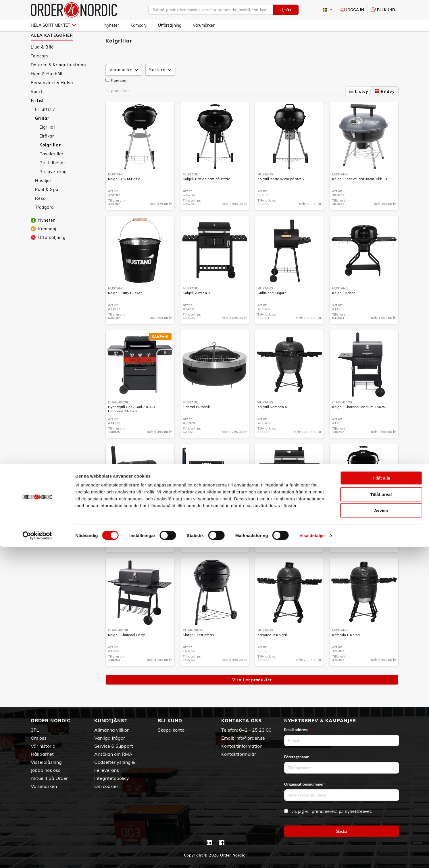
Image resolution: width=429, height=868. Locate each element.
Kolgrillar (50, 162)
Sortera (161, 87)
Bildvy (385, 108)
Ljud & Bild (42, 64)
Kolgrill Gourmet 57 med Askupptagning (353, 540)
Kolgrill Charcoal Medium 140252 (360, 423)
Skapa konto (171, 730)
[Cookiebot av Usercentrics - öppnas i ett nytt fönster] (37, 857)
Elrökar (47, 153)
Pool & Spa (47, 206)
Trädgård (45, 224)
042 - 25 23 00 (255, 730)
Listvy (359, 108)
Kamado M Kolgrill (273, 651)
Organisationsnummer (305, 784)
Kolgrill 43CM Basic (124, 195)
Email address (298, 729)
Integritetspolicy (112, 778)
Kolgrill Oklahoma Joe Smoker (133, 537)
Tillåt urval (381, 816)
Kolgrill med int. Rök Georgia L (208, 537)
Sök (286, 10)
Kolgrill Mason (344, 309)
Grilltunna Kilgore (272, 309)
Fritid (37, 117)
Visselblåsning (46, 762)
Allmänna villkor (111, 730)
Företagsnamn (298, 757)
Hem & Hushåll (47, 90)
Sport (37, 108)
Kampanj (138, 25)
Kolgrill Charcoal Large (127, 651)
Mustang (116, 191)
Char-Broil (118, 419)
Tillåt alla (381, 799)
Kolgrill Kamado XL (273, 423)
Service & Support (114, 746)
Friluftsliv (45, 126)
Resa (41, 215)
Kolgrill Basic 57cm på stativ (206, 195)
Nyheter (112, 25)
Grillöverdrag (53, 188)
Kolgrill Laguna (270, 537)
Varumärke (124, 87)
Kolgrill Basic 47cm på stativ (281, 195)
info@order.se (250, 738)
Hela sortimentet (53, 25)
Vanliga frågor (110, 738)
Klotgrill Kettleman (198, 651)
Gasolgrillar (52, 171)
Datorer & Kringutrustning (58, 82)
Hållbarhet (42, 754)
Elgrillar (47, 144)
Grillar (42, 135)
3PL (35, 730)
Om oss (39, 738)
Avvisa (381, 832)
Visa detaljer (312, 857)
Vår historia (43, 746)
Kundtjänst (111, 720)
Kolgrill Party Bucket (125, 309)
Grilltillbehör (52, 179)
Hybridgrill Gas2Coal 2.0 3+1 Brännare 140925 (132, 426)
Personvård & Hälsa (52, 99)
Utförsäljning (170, 25)
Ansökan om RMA (113, 754)
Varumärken (204, 25)
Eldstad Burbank (196, 423)
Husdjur (43, 197)
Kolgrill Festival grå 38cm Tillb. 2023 (362, 195)
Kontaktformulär (239, 754)
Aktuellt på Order (49, 778)
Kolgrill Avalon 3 (196, 309)
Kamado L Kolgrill (347, 651)
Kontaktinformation (242, 746)
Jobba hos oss (46, 770)
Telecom (40, 73)
